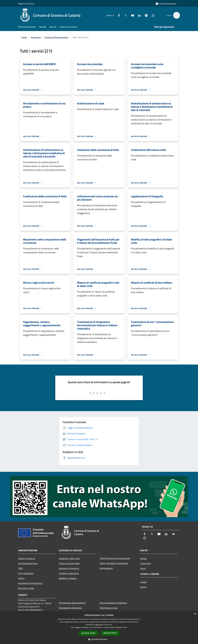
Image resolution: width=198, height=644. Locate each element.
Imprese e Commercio (69, 568)
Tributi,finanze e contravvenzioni (115, 558)
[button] (99, 639)
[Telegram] (145, 15)
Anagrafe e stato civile (69, 558)
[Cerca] (177, 15)
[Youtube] (131, 15)
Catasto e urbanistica (69, 573)
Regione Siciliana (26, 4)
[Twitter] (125, 15)
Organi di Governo (27, 558)
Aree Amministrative (28, 563)
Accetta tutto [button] (88, 633)
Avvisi (143, 568)
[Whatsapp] (152, 15)
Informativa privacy (109, 608)
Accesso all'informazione (57, 37)
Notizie (144, 558)
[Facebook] (118, 15)
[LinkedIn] (138, 15)
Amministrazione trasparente (113, 603)
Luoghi (143, 582)
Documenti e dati (26, 588)
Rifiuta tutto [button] (110, 633)
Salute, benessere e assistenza (114, 563)
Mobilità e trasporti (68, 578)
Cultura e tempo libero (69, 563)
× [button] (195, 614)
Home (24, 37)
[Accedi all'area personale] (166, 4)
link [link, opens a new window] (125, 627)
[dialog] (99, 628)
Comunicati (146, 563)
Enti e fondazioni (26, 573)
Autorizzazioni (106, 568)
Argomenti (36, 37)
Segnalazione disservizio (70, 608)
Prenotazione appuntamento (72, 603)
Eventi (143, 587)
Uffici (21, 568)
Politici (21, 578)
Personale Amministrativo (30, 583)
